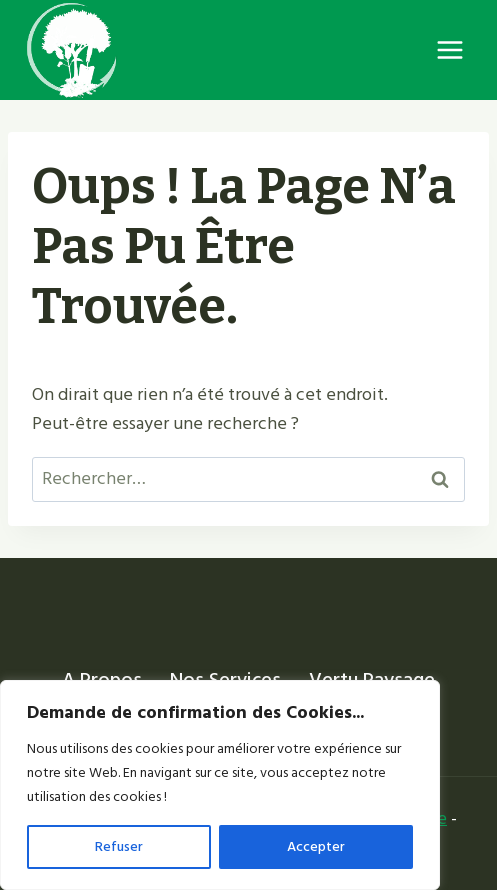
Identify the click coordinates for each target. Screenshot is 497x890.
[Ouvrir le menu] (449, 49)
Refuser (119, 846)
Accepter (316, 846)
